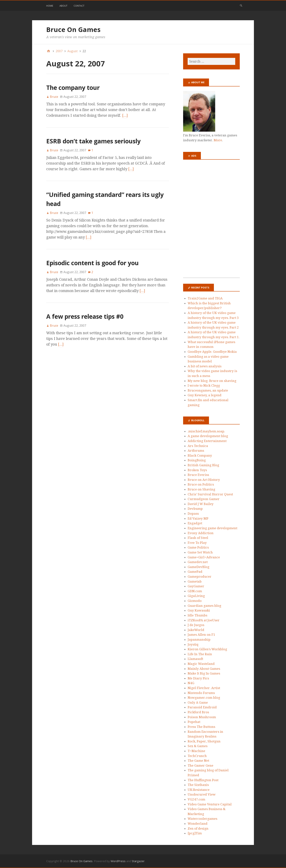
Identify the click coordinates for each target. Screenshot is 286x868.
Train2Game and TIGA (205, 298)
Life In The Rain (200, 654)
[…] (125, 115)
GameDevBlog (199, 567)
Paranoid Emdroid (202, 707)
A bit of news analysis (205, 366)
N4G (191, 683)
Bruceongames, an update (208, 390)
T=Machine (196, 751)
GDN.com (195, 591)
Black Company (200, 455)
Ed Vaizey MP (198, 518)
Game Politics (198, 547)
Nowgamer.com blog (204, 698)
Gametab (195, 581)
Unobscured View (202, 794)
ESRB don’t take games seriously (93, 141)
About (63, 6)
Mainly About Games (204, 669)
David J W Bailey (201, 504)
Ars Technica (198, 446)
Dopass (193, 514)
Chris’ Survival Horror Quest (210, 494)
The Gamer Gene (200, 765)
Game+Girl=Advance (204, 557)
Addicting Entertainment (207, 441)
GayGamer (196, 586)
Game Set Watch (200, 552)
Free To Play (197, 543)
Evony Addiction (201, 533)
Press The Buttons (201, 727)
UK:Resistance (199, 790)
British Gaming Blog (203, 465)
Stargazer (138, 861)
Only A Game (198, 702)
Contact (79, 6)
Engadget (195, 523)
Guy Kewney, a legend (205, 395)
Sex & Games (198, 746)
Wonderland (198, 824)
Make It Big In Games (204, 673)
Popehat (194, 722)
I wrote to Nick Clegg (204, 385)
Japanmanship (199, 640)
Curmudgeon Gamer (204, 499)
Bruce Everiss (198, 475)
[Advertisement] (211, 221)
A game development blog (208, 436)
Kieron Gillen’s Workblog (207, 649)
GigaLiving (196, 596)
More (218, 140)
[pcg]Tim (195, 833)
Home (50, 6)
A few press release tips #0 (85, 316)
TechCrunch (197, 756)
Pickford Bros (198, 712)
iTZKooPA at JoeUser (204, 620)
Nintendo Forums (201, 693)
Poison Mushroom (202, 717)
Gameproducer (200, 577)
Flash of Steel (198, 538)
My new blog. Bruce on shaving (212, 381)
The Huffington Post (203, 780)
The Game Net (198, 761)
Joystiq (193, 644)
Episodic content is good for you (93, 263)
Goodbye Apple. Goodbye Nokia (212, 352)
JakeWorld (196, 630)
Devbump (195, 509)
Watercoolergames (202, 819)
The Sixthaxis (198, 785)
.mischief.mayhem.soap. (206, 431)
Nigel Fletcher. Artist (204, 688)
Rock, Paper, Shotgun (204, 741)
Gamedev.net (198, 562)
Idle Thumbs (197, 615)
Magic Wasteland (201, 664)
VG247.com (196, 799)
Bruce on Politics (201, 484)
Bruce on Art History (204, 480)
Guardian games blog (204, 606)
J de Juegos (196, 625)
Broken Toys (197, 470)
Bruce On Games (73, 30)
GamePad (195, 572)
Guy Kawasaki (199, 610)
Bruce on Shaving (201, 489)
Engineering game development (212, 528)
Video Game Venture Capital (210, 804)
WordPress (118, 861)
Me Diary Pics (198, 678)
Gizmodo (195, 601)
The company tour (73, 87)
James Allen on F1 (201, 635)
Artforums (196, 451)
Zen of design (198, 828)
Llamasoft (195, 659)
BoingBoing (197, 460)
